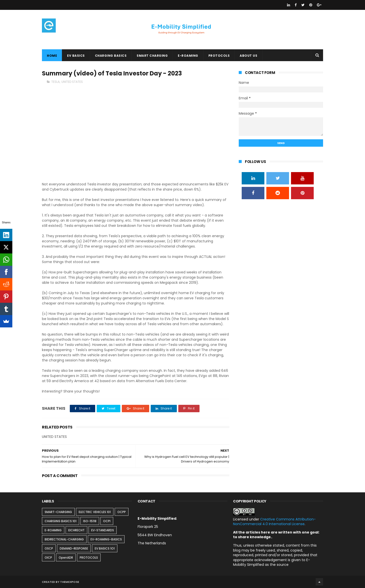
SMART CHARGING (152, 56)
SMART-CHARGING (58, 512)
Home (52, 56)
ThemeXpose (70, 582)
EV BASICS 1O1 (105, 548)
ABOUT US (248, 56)
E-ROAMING (188, 56)
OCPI (107, 521)
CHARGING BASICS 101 (61, 521)
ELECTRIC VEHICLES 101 (95, 512)
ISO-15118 (90, 521)
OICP (48, 558)
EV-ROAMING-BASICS (106, 539)
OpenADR (66, 558)
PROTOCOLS (219, 56)
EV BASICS (76, 56)
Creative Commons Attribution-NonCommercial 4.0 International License (274, 522)
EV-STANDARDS (103, 530)
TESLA (55, 82)
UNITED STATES (72, 82)
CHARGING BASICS (111, 56)
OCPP (122, 512)
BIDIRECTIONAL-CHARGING (64, 539)
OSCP (49, 548)
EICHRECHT (76, 530)
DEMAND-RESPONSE (74, 548)
